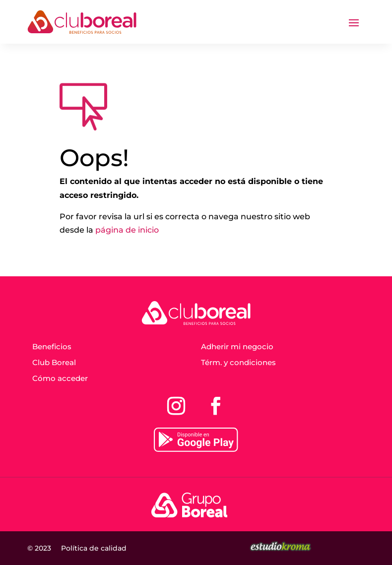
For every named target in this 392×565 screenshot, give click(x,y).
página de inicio (127, 230)
